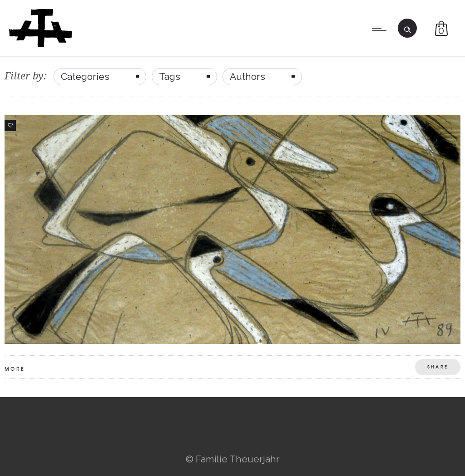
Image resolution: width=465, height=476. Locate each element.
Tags (170, 76)
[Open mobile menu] (381, 28)
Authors (247, 76)
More (15, 369)
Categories (85, 76)
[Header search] (407, 27)
